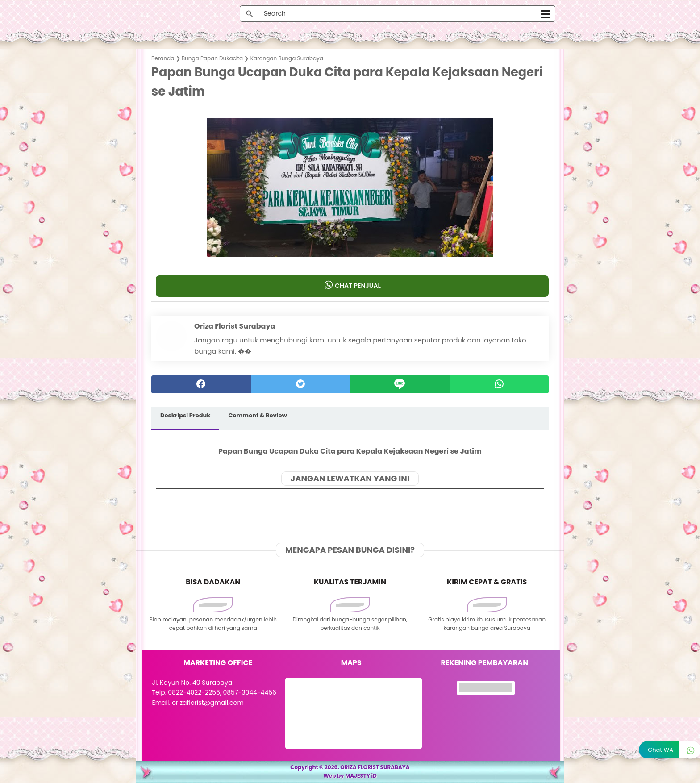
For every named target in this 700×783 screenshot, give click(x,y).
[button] (350, 239)
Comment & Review (257, 415)
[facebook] (201, 384)
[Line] (400, 384)
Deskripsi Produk (185, 415)
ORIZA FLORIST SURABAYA (375, 767)
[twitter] (301, 384)
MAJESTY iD (361, 776)
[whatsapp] (499, 384)
